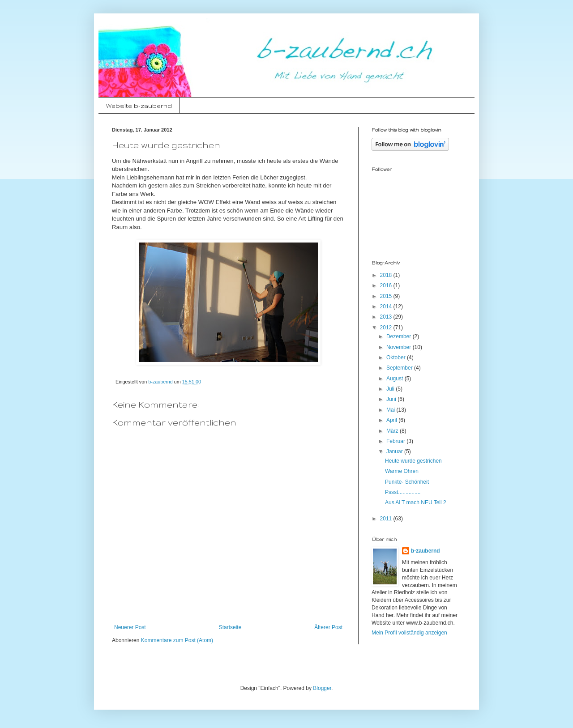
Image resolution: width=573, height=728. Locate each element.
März (393, 431)
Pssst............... (403, 492)
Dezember (400, 336)
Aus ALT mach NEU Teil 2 (416, 502)
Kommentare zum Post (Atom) (177, 640)
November (400, 347)
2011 (387, 519)
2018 (387, 275)
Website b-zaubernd (139, 106)
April (392, 420)
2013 (387, 317)
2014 (387, 307)
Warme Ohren (402, 471)
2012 (387, 328)
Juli (391, 389)
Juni (392, 399)
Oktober (397, 358)
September (400, 368)
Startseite (230, 627)
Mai (391, 410)
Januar (395, 451)
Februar (396, 441)
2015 (387, 296)
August (396, 379)
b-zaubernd (425, 551)
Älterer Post (328, 627)
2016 (387, 285)
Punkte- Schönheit (407, 482)
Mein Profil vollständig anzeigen (409, 633)
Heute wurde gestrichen (413, 461)
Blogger (322, 688)
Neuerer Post (130, 627)
